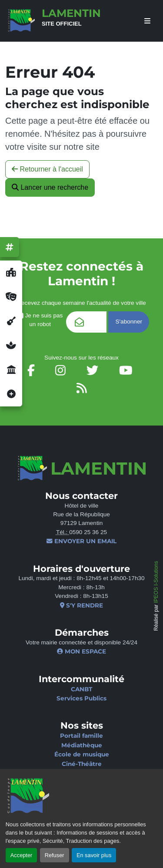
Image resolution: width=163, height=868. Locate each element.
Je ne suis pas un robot (40, 320)
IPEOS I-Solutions (156, 582)
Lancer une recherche (50, 187)
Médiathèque (82, 745)
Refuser (55, 855)
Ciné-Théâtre (82, 764)
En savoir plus (94, 855)
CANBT (81, 689)
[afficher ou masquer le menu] (147, 21)
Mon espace (81, 651)
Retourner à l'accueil (47, 169)
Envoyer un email (81, 541)
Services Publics (81, 698)
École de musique (82, 754)
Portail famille (81, 736)
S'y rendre (81, 605)
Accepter (22, 855)
